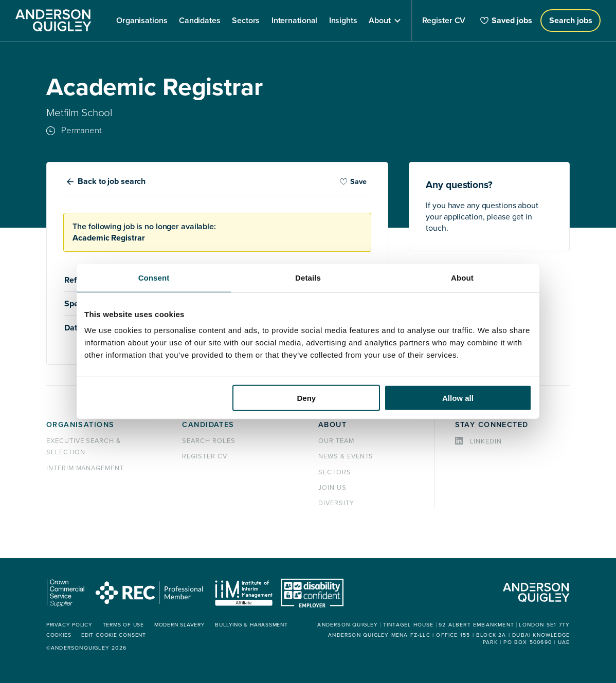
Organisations (80, 425)
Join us (332, 488)
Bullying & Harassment (251, 625)
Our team (336, 441)
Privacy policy (69, 625)
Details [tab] (308, 277)
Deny (307, 398)
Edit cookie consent (114, 635)
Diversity (336, 503)
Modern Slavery (180, 625)
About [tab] (462, 277)
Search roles (209, 441)
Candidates (208, 425)
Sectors (335, 472)
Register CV (205, 456)
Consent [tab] (154, 277)
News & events (346, 456)
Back (112, 181)
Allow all (458, 398)
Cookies (59, 635)
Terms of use (123, 625)
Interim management (85, 468)
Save (353, 182)
